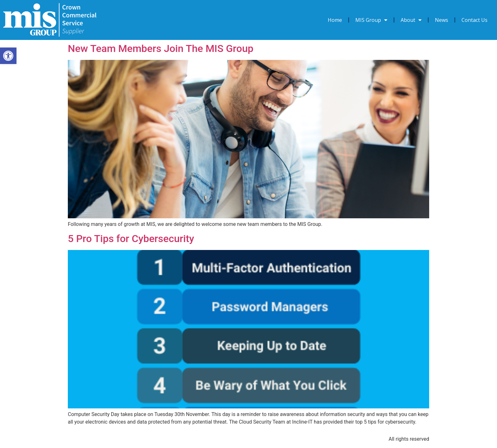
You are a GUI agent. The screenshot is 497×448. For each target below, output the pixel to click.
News (442, 20)
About (411, 20)
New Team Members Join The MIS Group (161, 48)
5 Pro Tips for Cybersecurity (131, 239)
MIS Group (371, 20)
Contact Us (474, 20)
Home (335, 20)
